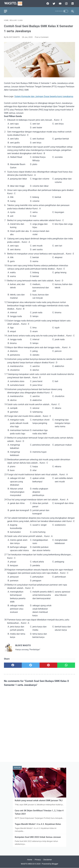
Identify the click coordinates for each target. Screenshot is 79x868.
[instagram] (66, 4)
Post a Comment (42, 37)
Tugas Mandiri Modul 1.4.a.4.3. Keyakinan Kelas (38, 824)
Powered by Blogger (50, 864)
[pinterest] (48, 665)
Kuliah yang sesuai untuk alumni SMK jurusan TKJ (39, 800)
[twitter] (54, 4)
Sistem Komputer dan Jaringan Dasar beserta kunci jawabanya (44, 96)
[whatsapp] (66, 665)
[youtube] (60, 4)
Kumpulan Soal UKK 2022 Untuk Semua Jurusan (38, 837)
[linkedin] (72, 4)
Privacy (38, 860)
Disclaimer (48, 860)
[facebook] (47, 4)
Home (30, 860)
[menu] (6, 11)
